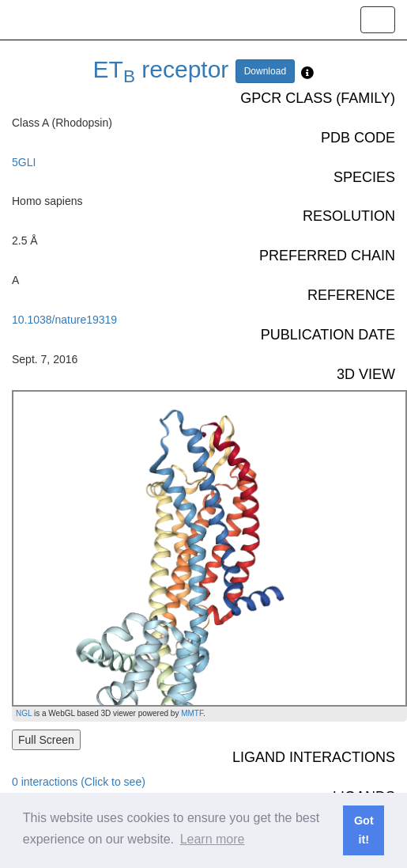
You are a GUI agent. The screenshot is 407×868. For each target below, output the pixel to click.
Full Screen (46, 740)
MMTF (192, 713)
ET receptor (161, 69)
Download (265, 71)
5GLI (24, 162)
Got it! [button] (364, 830)
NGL (24, 713)
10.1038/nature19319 (64, 320)
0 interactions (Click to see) (79, 782)
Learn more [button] (213, 839)
